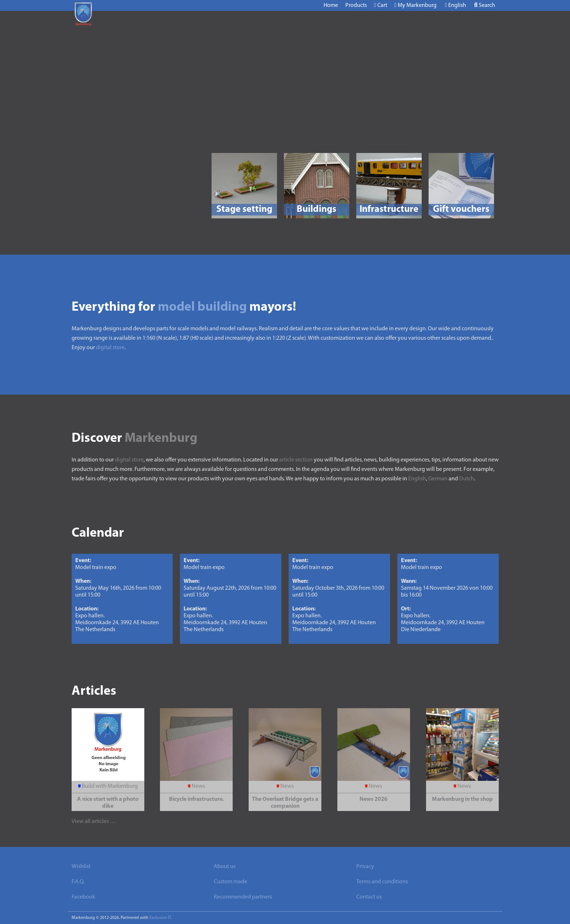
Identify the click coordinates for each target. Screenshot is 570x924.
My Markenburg (416, 5)
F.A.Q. (78, 882)
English (455, 5)
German (438, 479)
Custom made (230, 882)
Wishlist (81, 867)
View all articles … (94, 822)
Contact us (369, 897)
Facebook (83, 897)
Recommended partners (243, 897)
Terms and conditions (382, 882)
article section (296, 460)
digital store (110, 348)
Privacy (365, 867)
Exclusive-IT (160, 918)
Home (331, 5)
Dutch (467, 479)
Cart (381, 5)
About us (225, 867)
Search (485, 5)
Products (356, 5)
